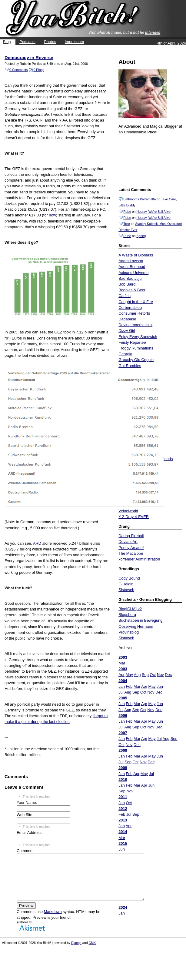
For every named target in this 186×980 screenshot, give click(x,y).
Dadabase (127, 319)
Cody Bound (129, 578)
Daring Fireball (131, 536)
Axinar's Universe (133, 273)
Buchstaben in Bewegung (140, 620)
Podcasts (27, 42)
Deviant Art (128, 542)
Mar (122, 663)
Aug (137, 675)
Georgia (125, 354)
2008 (123, 750)
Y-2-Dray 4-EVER (134, 517)
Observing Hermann (136, 626)
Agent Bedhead (132, 267)
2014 (123, 832)
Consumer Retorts (134, 313)
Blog (7, 42)
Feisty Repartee (132, 342)
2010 (123, 779)
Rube (127, 212)
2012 (123, 809)
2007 (123, 733)
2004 (123, 681)
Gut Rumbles (130, 366)
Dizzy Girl (127, 331)
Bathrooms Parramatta (139, 199)
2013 (123, 820)
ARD (37, 543)
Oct (153, 675)
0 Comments (18, 70)
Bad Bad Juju (130, 278)
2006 (123, 716)
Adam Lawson (131, 261)
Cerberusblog (130, 308)
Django (76, 952)
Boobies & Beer (132, 290)
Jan (122, 686)
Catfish (125, 296)
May (129, 675)
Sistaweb (126, 590)
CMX (92, 952)
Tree (127, 224)
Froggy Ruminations (136, 348)
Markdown (53, 921)
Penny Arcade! (131, 548)
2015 (123, 843)
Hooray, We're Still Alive (153, 212)
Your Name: (27, 803)
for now (50, 215)
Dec (168, 675)
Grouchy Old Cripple (136, 360)
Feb (129, 686)
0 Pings (39, 70)
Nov (160, 675)
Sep (145, 675)
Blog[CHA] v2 (130, 609)
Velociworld (128, 511)
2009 (123, 768)
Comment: (26, 851)
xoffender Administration (139, 559)
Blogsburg (127, 615)
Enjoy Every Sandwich (138, 337)
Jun (160, 686)
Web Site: (25, 815)
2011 (123, 797)
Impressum (74, 42)
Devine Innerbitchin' (135, 325)
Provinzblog (129, 632)
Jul (121, 692)
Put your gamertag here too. (149, 160)
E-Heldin (126, 584)
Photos (50, 42)
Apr (121, 675)
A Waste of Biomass (136, 255)
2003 (123, 657)
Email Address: (30, 833)
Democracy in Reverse (29, 57)
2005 (123, 698)
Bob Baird (127, 284)
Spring (141, 236)
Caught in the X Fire (136, 302)
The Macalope (131, 553)
